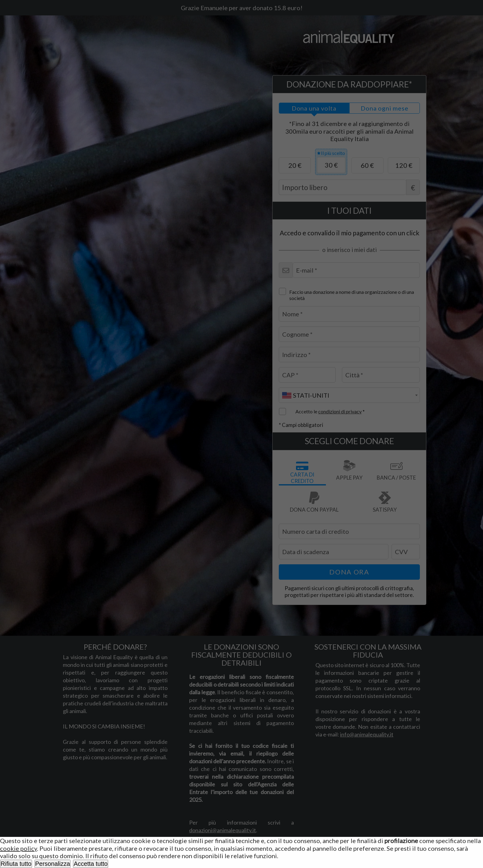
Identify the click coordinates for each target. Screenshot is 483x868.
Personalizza (53, 864)
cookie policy (18, 848)
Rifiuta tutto (16, 864)
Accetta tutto (91, 864)
